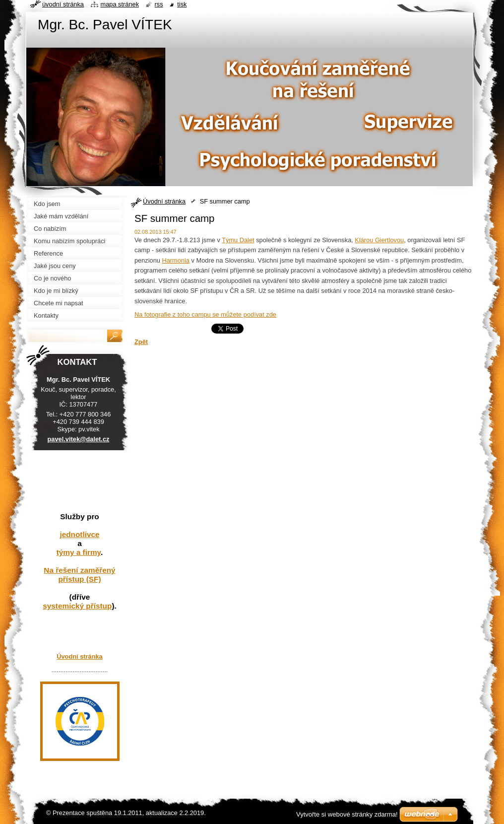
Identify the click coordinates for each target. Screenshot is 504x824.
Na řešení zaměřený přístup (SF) (79, 575)
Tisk (182, 4)
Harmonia (176, 260)
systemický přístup (77, 606)
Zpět (141, 342)
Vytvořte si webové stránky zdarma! (347, 814)
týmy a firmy (79, 552)
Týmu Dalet (238, 240)
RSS (159, 4)
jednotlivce (79, 534)
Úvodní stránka (164, 201)
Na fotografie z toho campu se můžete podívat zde (205, 314)
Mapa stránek (120, 4)
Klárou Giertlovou (379, 240)
